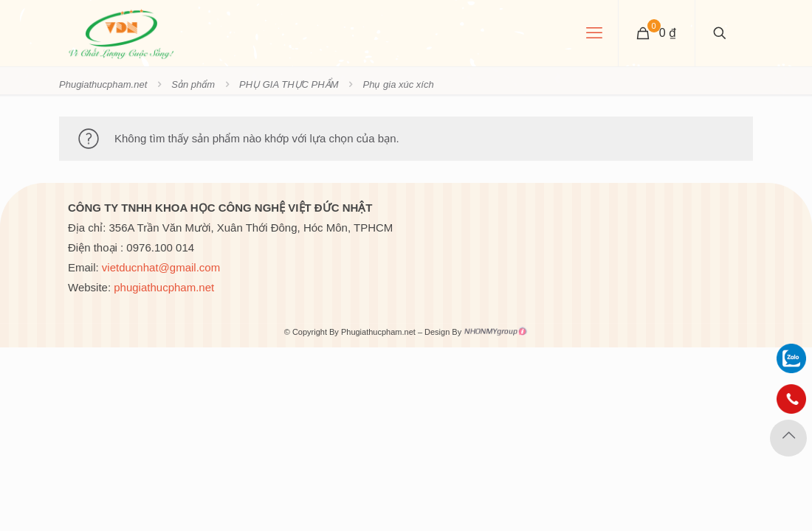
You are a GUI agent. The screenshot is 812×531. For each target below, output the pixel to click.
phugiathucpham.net (164, 287)
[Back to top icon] (788, 438)
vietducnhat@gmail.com (161, 267)
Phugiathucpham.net (103, 84)
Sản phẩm (193, 84)
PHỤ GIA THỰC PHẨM (289, 84)
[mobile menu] (594, 33)
